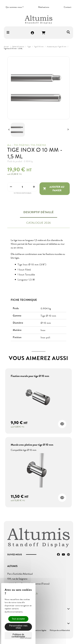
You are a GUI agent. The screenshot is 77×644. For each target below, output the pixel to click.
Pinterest (68, 555)
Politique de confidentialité (60, 630)
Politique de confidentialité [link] (18, 636)
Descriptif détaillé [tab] (39, 212)
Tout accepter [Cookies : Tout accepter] (18, 619)
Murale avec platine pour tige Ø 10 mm (32, 445)
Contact (68, 7)
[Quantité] (22, 187)
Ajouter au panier (54, 189)
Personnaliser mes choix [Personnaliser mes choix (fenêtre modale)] (18, 627)
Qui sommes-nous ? (15, 7)
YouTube (63, 555)
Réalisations (44, 7)
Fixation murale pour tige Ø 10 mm (30, 376)
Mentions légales (40, 630)
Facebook (58, 555)
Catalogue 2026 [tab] (39, 223)
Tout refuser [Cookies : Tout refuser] (25, 638)
